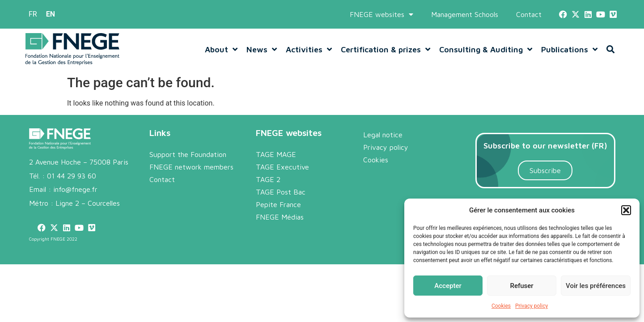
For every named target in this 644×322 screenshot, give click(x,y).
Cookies (501, 306)
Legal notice (383, 135)
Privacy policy (532, 306)
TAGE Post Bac (281, 192)
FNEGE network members (191, 167)
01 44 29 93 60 (72, 176)
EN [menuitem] (51, 14)
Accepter (448, 286)
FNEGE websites (381, 14)
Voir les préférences (596, 286)
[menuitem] (33, 14)
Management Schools (465, 14)
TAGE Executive (282, 167)
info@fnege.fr (75, 189)
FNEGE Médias (280, 217)
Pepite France (278, 204)
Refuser (521, 286)
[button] (626, 210)
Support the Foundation (188, 154)
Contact (529, 14)
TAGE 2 (268, 179)
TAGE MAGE (276, 154)
